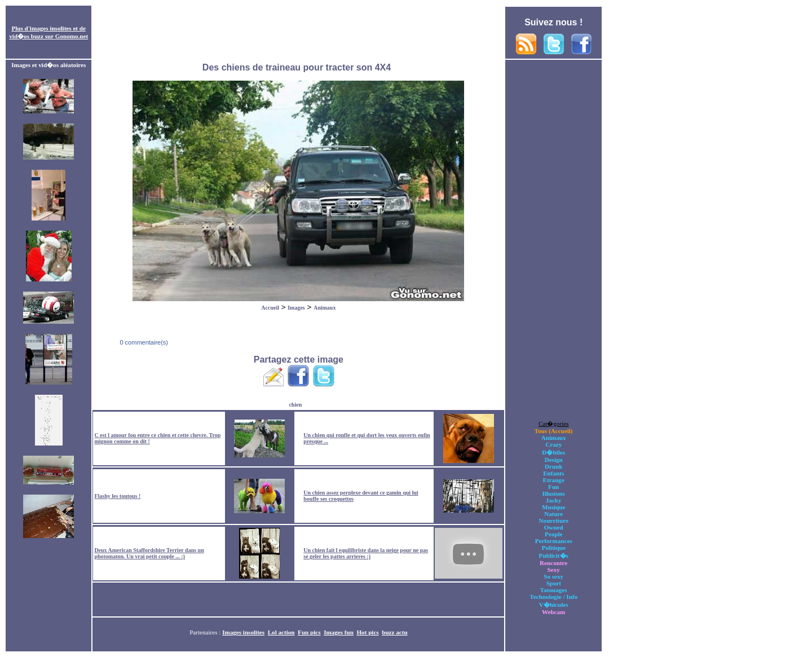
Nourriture (554, 521)
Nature (553, 514)
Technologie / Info (553, 597)
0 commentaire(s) (143, 342)
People (553, 534)
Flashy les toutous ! (117, 496)
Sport (553, 583)
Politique (553, 548)
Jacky (554, 500)
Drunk (554, 466)
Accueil (270, 308)
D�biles (553, 452)
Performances (554, 541)
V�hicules (554, 605)
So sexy (553, 576)
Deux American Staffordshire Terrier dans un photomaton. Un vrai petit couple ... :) (149, 553)
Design (554, 460)
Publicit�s (554, 555)
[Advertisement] (298, 33)
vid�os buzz (26, 36)
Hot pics (367, 632)
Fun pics (309, 632)
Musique (553, 507)
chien (295, 405)
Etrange (554, 480)
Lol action (281, 632)
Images (296, 308)
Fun (553, 487)
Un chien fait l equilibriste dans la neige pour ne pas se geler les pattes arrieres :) (366, 553)
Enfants (553, 473)
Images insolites (243, 632)
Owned (554, 527)
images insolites (51, 28)
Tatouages (554, 590)
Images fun (339, 632)
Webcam (553, 612)
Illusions (554, 493)
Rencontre (553, 563)
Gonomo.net (72, 36)
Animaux (325, 308)
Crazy (553, 444)
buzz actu (394, 632)
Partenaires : (206, 632)
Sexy (554, 570)
